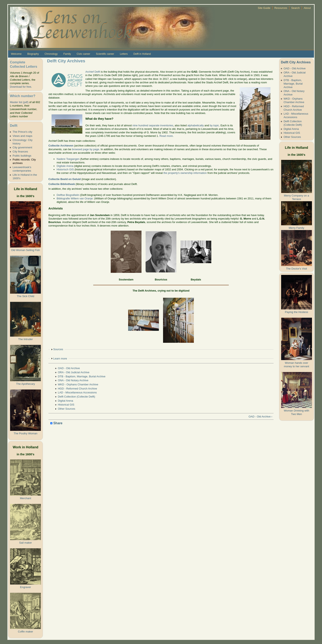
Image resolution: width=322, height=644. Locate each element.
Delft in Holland (142, 54)
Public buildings (22, 156)
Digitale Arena (65, 166)
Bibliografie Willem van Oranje (75, 198)
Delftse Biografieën (68, 195)
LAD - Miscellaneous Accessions (77, 392)
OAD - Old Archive (69, 368)
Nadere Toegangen (68, 159)
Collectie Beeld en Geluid (65, 179)
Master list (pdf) (19, 102)
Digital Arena (66, 401)
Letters (124, 54)
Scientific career (105, 54)
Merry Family (297, 228)
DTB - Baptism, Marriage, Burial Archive (82, 376)
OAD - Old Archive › (260, 417)
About (307, 8)
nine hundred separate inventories (153, 125)
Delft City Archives (296, 62)
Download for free (20, 87)
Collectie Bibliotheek (62, 184)
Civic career (83, 54)
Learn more (60, 359)
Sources (58, 349)
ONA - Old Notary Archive (73, 380)
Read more (166, 136)
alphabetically (196, 125)
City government (22, 147)
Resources (281, 8)
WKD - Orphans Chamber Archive (78, 384)
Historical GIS (66, 405)
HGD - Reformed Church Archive (78, 389)
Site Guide (264, 8)
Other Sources (67, 409)
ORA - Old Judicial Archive (74, 372)
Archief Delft (93, 72)
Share (56, 423)
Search (296, 8)
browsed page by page (86, 149)
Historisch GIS (65, 169)
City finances (20, 152)
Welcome (16, 54)
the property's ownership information (185, 173)
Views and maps (22, 136)
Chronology (51, 54)
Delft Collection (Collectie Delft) (76, 397)
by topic (214, 125)
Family (67, 54)
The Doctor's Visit (297, 269)
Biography (33, 54)
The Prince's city (22, 132)
